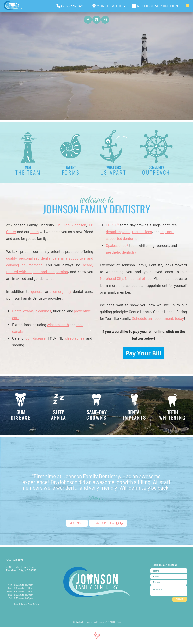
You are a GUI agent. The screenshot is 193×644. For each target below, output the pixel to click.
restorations (142, 232)
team (35, 232)
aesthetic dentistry (121, 252)
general (37, 291)
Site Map (116, 622)
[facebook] (88, 20)
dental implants (118, 232)
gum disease (36, 338)
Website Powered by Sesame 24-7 (92, 622)
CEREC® (112, 225)
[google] (96, 20)
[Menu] (188, 5)
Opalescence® (117, 245)
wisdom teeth (58, 325)
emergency (62, 291)
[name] (169, 571)
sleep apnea (75, 338)
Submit (180, 599)
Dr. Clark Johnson (71, 225)
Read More (77, 523)
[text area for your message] (169, 591)
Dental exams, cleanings (32, 311)
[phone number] (169, 582)
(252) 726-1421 (14, 560)
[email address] (169, 576)
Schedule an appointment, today (158, 318)
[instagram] (105, 20)
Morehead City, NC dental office (126, 278)
